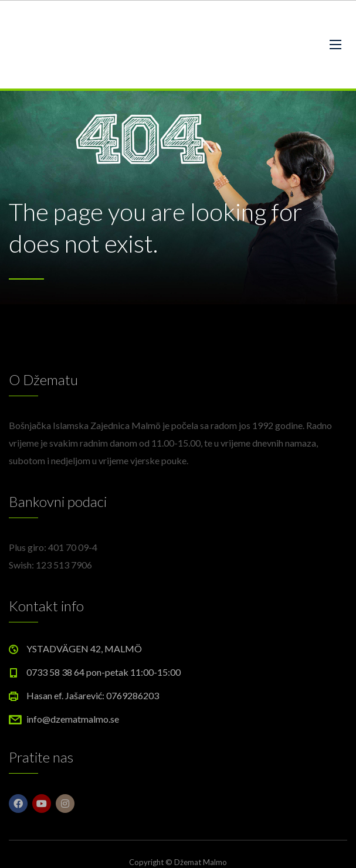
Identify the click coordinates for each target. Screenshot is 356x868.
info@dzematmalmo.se (73, 719)
